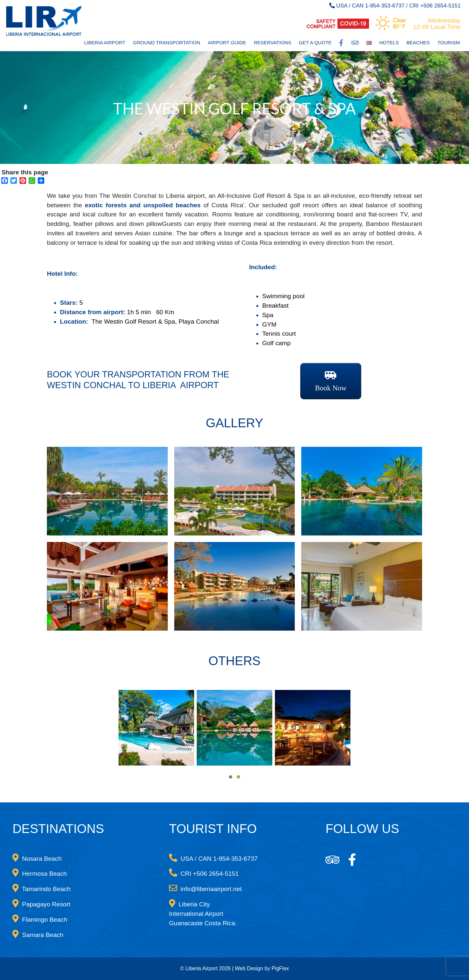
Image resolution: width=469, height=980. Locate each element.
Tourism (449, 43)
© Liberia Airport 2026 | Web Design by (226, 968)
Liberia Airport (105, 43)
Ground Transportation (166, 43)
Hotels (389, 43)
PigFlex (280, 968)
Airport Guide (227, 43)
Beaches (418, 43)
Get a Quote (315, 43)
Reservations (272, 43)
